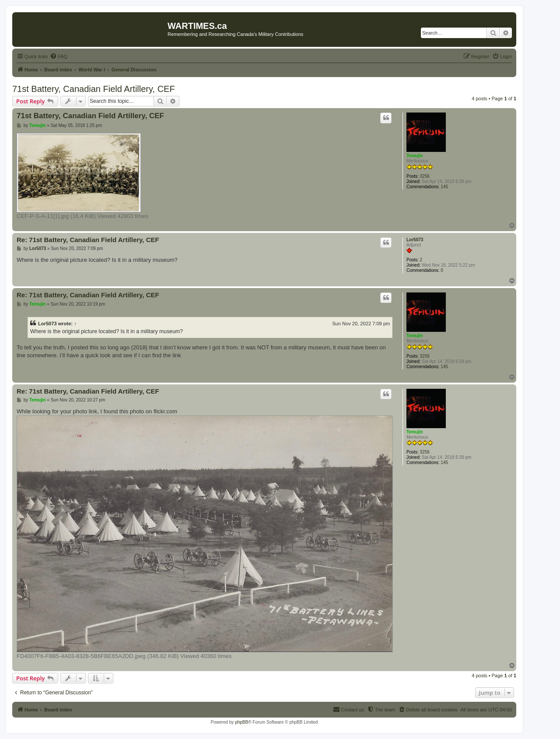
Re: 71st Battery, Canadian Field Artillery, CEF (88, 240)
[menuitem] (59, 56)
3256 (425, 176)
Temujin (415, 156)
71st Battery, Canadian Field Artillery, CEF (94, 89)
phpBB (241, 722)
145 (444, 187)
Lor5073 (415, 240)
